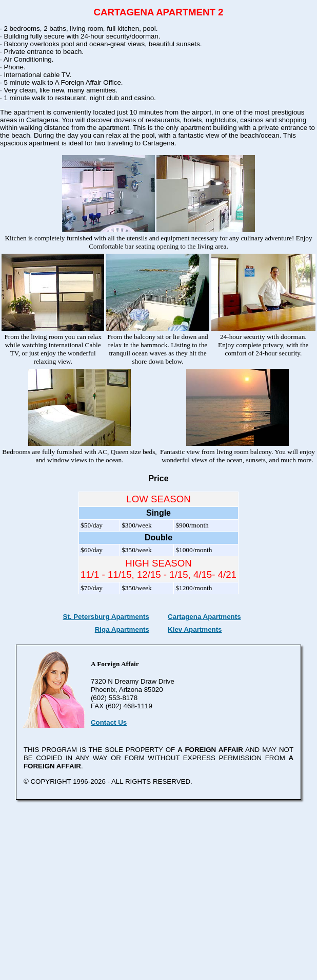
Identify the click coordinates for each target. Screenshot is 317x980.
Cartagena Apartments (204, 617)
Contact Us (109, 722)
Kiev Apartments (195, 629)
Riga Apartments (122, 629)
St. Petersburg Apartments (106, 617)
